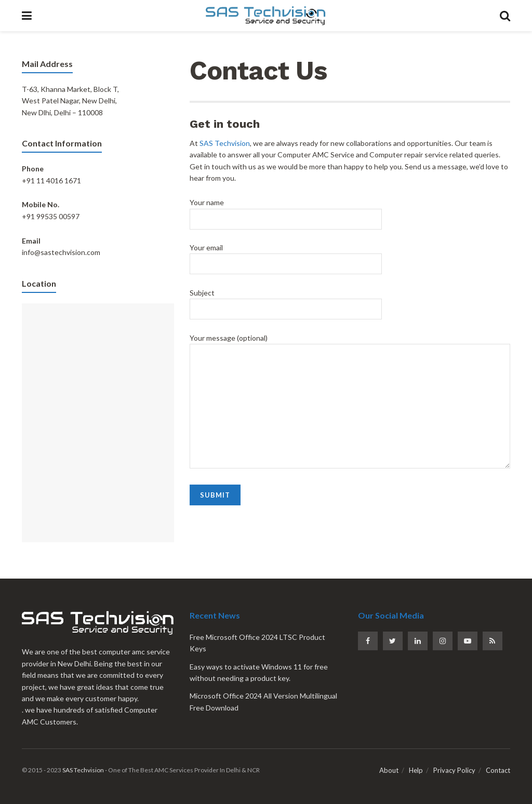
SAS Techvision (225, 143)
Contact (498, 770)
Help (416, 770)
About (389, 770)
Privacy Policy (454, 770)
